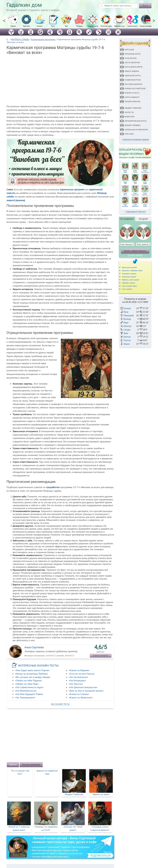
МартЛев (135, 183)
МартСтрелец (145, 194)
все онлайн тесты (60, 704)
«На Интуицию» (77, 680)
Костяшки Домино (133, 84)
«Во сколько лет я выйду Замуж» (33, 677)
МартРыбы (145, 205)
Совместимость (133, 26)
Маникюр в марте (129, 277)
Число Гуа (129, 112)
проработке (53, 487)
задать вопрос (101, 655)
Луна (126, 312)
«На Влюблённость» (26, 691)
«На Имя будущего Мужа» (29, 694)
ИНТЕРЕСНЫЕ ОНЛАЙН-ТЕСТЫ (38, 666)
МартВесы (125, 194)
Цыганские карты (133, 75)
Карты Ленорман (132, 62)
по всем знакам (135, 255)
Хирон (127, 344)
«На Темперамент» (25, 697)
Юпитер (127, 326)
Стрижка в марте (129, 274)
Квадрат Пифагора (133, 108)
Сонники (40, 26)
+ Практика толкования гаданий (135, 139)
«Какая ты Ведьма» (79, 670)
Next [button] (154, 19)
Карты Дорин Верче (134, 67)
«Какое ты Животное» (81, 697)
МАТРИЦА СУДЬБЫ (20, 39)
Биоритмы (130, 117)
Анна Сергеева (34, 647)
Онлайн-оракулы (132, 101)
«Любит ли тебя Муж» (27, 684)
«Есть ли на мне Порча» (82, 674)
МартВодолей (135, 205)
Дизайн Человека (133, 125)
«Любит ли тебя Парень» (29, 680)
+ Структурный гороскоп (135, 212)
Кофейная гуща (119, 26)
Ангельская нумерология (136, 130)
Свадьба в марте (129, 283)
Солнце (127, 308)
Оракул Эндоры (132, 71)
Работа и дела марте (131, 280)
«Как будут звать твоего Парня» (32, 670)
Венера (127, 319)
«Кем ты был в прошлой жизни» (86, 691)
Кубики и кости (132, 93)
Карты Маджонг (132, 97)
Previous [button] (4, 19)
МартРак (125, 183)
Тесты (53, 26)
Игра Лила (129, 134)
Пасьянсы (79, 26)
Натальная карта (106, 26)
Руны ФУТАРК (131, 58)
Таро (66, 26)
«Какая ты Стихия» (79, 694)
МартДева (145, 183)
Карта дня (129, 50)
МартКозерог (125, 205)
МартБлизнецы (145, 171)
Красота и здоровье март (132, 270)
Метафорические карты (136, 121)
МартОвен (125, 171)
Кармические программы (43, 39)
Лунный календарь (146, 26)
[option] (13, 22)
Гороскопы (26, 26)
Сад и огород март (129, 286)
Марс (126, 323)
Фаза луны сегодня (129, 267)
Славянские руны (133, 80)
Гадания (13, 26)
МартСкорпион (135, 194)
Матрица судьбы (93, 26)
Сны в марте (127, 289)
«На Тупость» (76, 684)
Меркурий (129, 315)
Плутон (127, 340)
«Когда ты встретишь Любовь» (32, 674)
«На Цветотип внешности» (83, 687)
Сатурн (127, 330)
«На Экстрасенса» (78, 677)
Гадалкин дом (24, 5)
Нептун (127, 337)
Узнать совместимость (135, 251)
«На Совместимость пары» (29, 687)
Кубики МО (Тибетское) (135, 88)
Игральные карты (133, 54)
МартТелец (135, 171)
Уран (126, 333)
